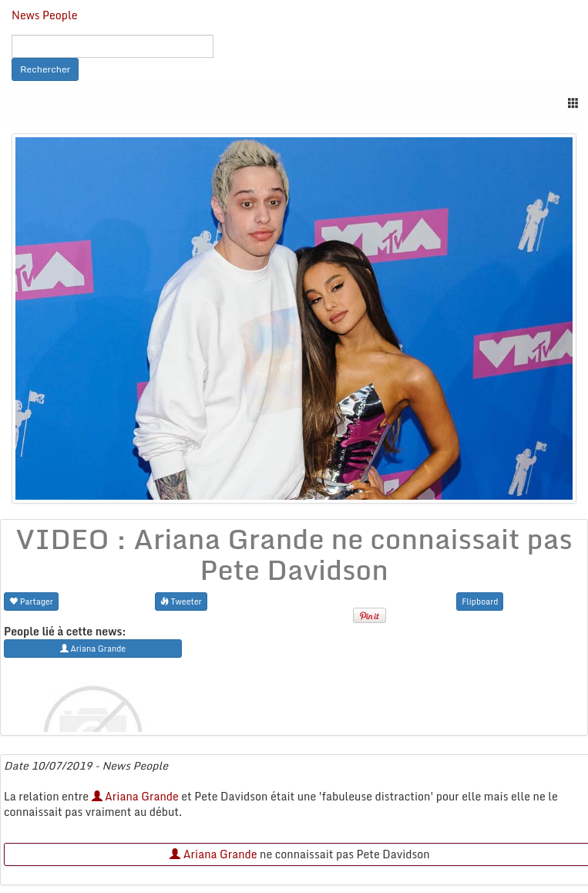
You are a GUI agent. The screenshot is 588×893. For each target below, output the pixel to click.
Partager (31, 601)
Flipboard (480, 601)
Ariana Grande (135, 796)
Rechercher (45, 69)
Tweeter (181, 601)
